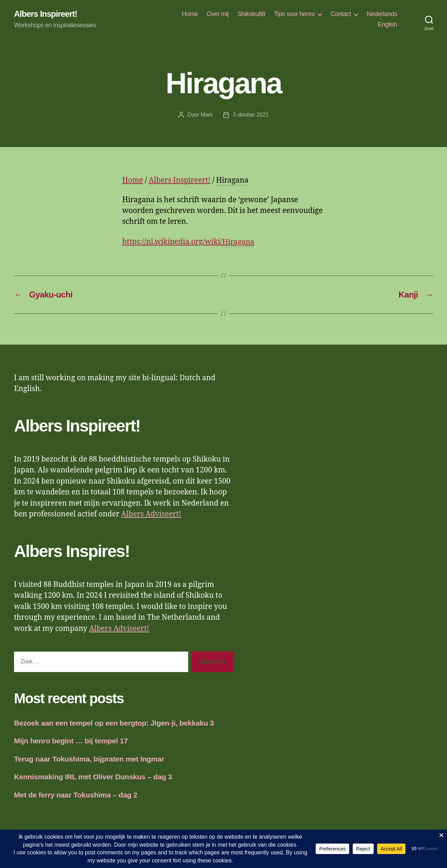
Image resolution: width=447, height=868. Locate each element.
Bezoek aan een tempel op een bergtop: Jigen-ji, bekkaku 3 (114, 723)
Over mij (218, 14)
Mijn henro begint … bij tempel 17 (71, 741)
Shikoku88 (251, 14)
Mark (207, 115)
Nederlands (382, 14)
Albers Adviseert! (151, 514)
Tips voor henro (294, 14)
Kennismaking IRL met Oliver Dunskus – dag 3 (93, 777)
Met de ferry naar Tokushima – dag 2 (76, 795)
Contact (341, 14)
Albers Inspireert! (46, 14)
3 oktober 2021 (251, 115)
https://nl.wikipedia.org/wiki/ (189, 242)
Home (190, 14)
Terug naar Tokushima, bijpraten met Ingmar (89, 759)
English (387, 24)
